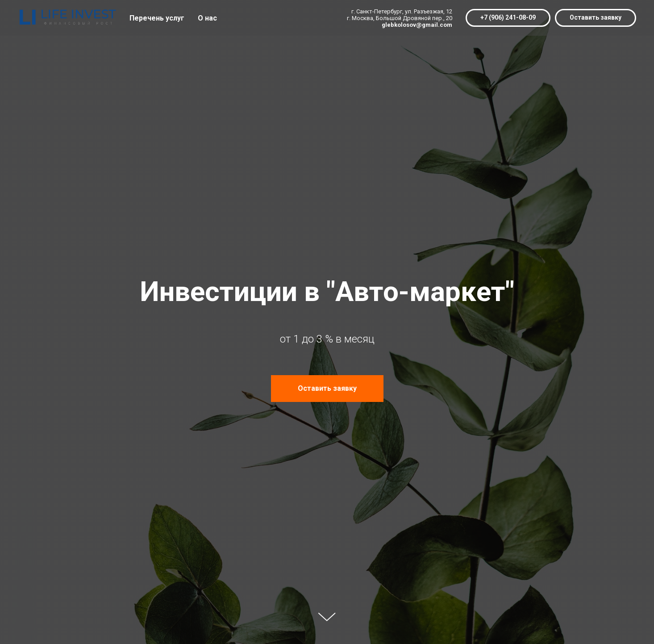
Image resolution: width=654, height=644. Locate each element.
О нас (207, 18)
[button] (596, 18)
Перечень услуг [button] (157, 18)
